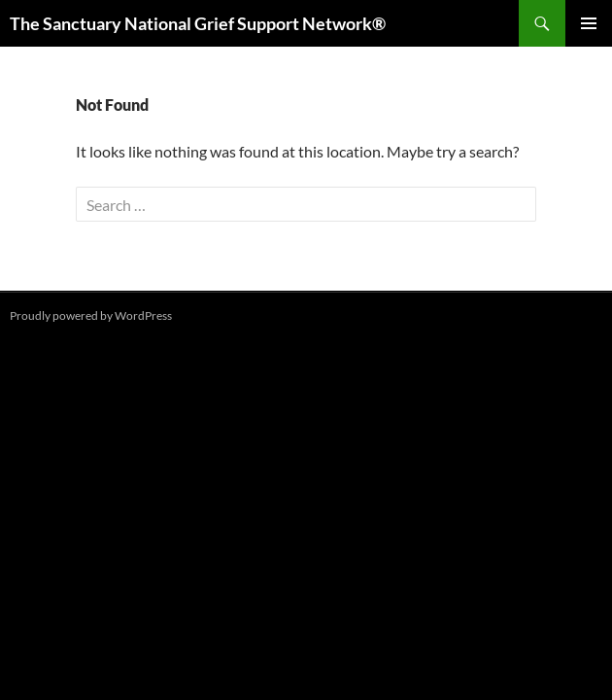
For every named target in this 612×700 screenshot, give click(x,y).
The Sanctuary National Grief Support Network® (198, 23)
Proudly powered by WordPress (91, 315)
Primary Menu (589, 23)
